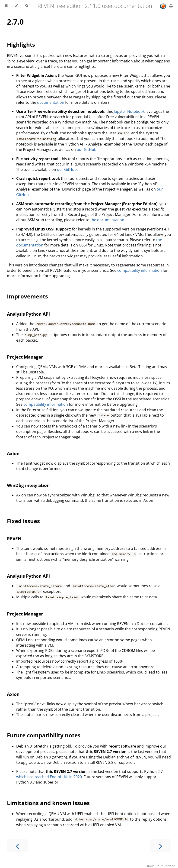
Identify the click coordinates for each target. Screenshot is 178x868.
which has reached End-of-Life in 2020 (49, 777)
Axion (13, 453)
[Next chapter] (161, 846)
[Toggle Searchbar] (27, 6)
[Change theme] (16, 6)
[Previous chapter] (17, 846)
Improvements (27, 296)
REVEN (14, 539)
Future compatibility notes (44, 735)
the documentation (107, 220)
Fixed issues (23, 521)
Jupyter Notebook (129, 111)
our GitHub (87, 149)
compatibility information (140, 270)
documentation (51, 102)
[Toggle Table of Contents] (6, 6)
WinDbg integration (28, 485)
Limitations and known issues (48, 803)
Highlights (21, 44)
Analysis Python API (28, 314)
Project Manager (25, 357)
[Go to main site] (164, 6)
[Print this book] (171, 6)
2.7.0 (15, 22)
